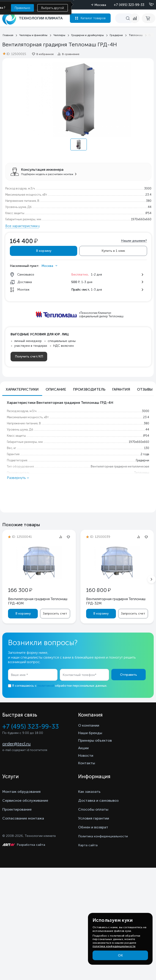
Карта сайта (88, 845)
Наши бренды (90, 733)
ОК (120, 955)
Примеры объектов (95, 740)
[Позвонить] (149, 5)
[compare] (135, 18)
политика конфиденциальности (114, 946)
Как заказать (89, 792)
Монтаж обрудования (21, 792)
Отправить (129, 675)
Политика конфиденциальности (103, 836)
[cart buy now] (149, 18)
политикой (46, 686)
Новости (86, 755)
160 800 (98, 590)
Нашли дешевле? (134, 241)
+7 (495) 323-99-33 (129, 5)
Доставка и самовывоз (98, 800)
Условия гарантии (94, 818)
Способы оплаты (93, 809)
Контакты (87, 763)
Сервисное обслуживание (25, 800)
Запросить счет (55, 613)
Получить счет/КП (29, 356)
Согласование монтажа (23, 818)
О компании (89, 725)
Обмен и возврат (93, 827)
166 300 (20, 590)
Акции (83, 748)
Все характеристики (22, 226)
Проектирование (17, 809)
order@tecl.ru (16, 744)
